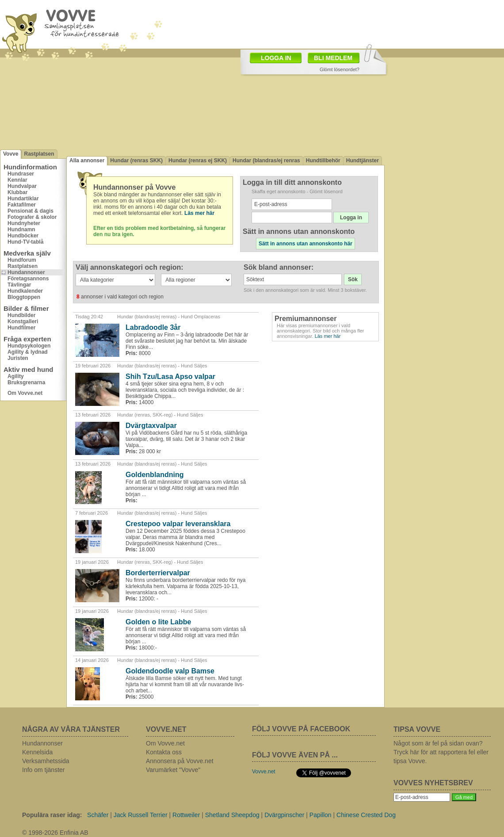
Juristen (18, 358)
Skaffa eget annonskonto (279, 191)
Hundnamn (21, 229)
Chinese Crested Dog (366, 815)
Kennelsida (37, 752)
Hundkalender (25, 291)
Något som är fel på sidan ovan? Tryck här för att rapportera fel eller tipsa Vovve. (441, 752)
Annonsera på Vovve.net (180, 761)
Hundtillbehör (323, 161)
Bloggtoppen (24, 297)
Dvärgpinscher (284, 815)
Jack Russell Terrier (141, 815)
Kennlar (17, 180)
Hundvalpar (22, 186)
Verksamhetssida (46, 761)
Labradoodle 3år (153, 327)
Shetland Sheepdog (232, 815)
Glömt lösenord (326, 191)
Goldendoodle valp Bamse (170, 671)
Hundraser (21, 174)
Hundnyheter (24, 223)
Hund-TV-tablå (25, 242)
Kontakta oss (164, 752)
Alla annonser (87, 161)
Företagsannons (28, 279)
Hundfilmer (21, 328)
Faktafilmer (22, 205)
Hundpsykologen (29, 346)
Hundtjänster (363, 161)
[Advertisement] (444, 191)
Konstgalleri (23, 321)
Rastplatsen (39, 154)
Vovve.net (264, 772)
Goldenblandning (155, 475)
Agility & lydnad (28, 352)
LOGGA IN (276, 58)
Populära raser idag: (52, 815)
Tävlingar (19, 285)
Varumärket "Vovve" (173, 770)
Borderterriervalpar (158, 573)
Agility (16, 376)
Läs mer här (328, 336)
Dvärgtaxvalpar (151, 426)
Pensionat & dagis (31, 211)
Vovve (11, 154)
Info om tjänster (44, 770)
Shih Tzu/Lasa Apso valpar (170, 376)
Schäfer (98, 815)
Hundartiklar (23, 199)
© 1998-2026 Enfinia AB (55, 833)
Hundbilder (21, 315)
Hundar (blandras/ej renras (266, 161)
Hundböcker (23, 236)
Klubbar (17, 192)
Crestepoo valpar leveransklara (178, 524)
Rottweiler (186, 815)
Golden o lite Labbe (158, 622)
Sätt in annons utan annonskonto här (305, 244)
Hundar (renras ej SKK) (198, 161)
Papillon (321, 815)
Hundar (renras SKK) (136, 161)
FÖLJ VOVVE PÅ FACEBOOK (301, 729)
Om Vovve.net (25, 393)
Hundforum (22, 260)
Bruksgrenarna (26, 382)
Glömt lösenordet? (340, 69)
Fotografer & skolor (32, 217)
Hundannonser (26, 272)
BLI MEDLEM (333, 58)
